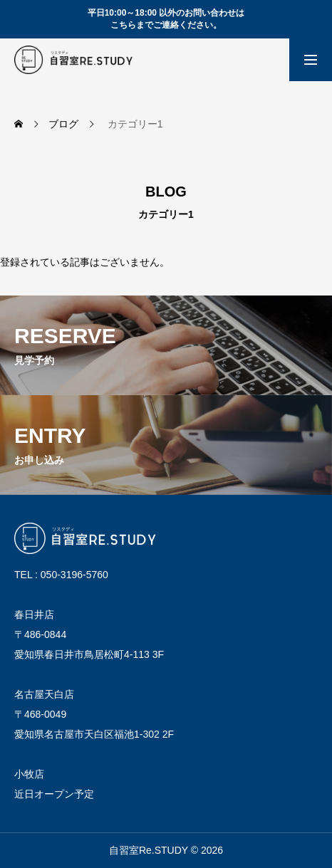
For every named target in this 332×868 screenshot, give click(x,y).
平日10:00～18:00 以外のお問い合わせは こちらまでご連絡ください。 (166, 19)
